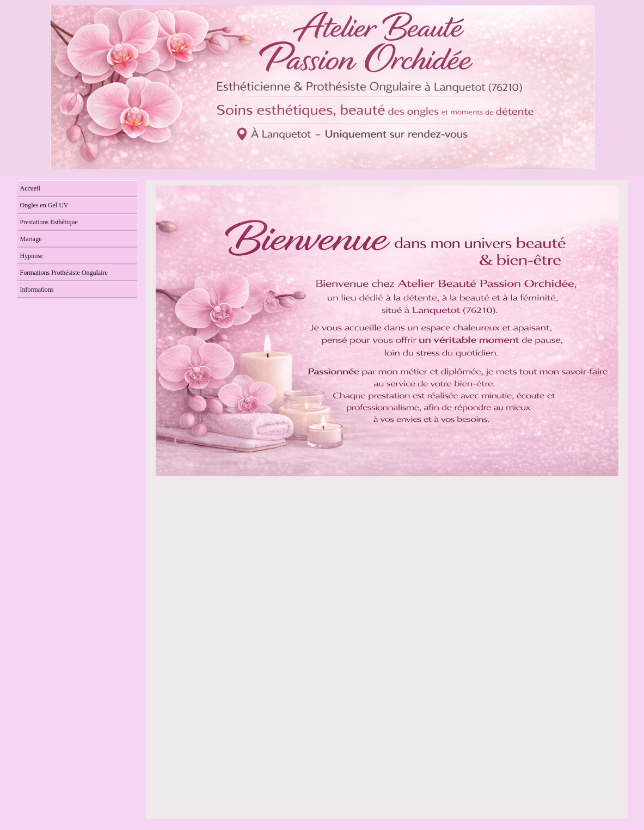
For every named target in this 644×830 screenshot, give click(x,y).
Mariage (31, 239)
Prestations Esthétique (49, 222)
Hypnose (32, 256)
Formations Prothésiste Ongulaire (64, 273)
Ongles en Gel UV (44, 205)
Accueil (30, 188)
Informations (37, 290)
